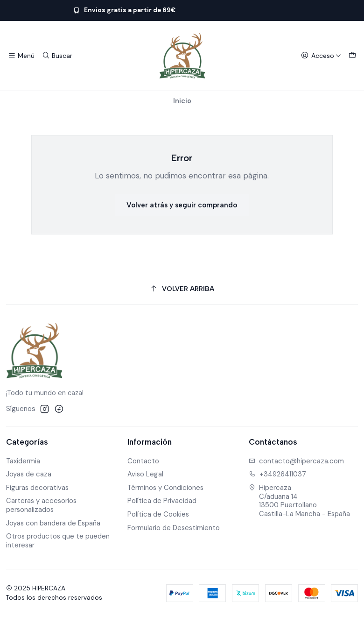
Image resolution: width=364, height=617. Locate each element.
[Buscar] (57, 56)
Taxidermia (23, 461)
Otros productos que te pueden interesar (58, 541)
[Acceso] (321, 56)
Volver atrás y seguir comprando (182, 205)
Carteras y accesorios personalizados (41, 505)
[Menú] (21, 56)
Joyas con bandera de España (53, 523)
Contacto (143, 461)
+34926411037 (278, 474)
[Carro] (352, 56)
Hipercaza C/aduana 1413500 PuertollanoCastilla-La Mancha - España (300, 501)
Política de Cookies (158, 514)
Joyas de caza (29, 474)
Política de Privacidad (162, 501)
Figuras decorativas (37, 488)
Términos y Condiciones (165, 488)
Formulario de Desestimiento (174, 528)
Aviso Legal (145, 474)
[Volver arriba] (182, 289)
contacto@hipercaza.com (297, 461)
